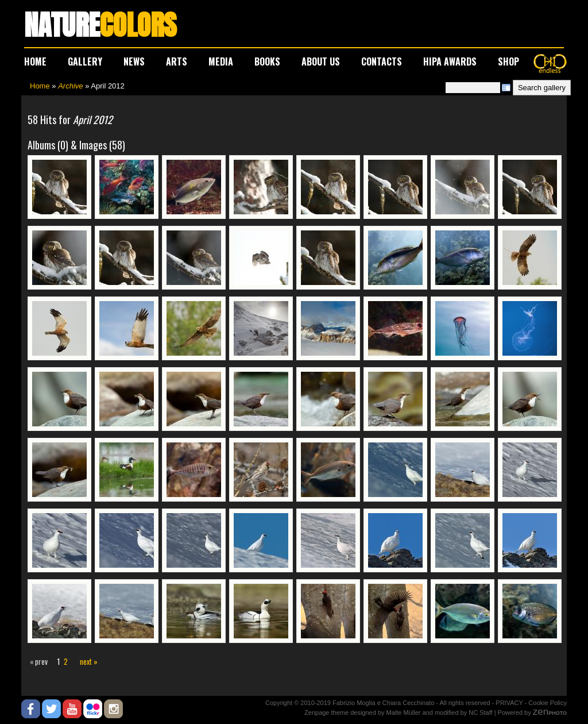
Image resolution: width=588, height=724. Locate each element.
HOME (35, 61)
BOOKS (267, 61)
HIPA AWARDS (450, 61)
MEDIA (221, 61)
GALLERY (85, 61)
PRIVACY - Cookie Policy (531, 703)
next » (89, 661)
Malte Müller (404, 713)
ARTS (177, 61)
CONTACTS (382, 61)
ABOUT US (321, 61)
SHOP (508, 61)
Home (40, 86)
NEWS (134, 61)
